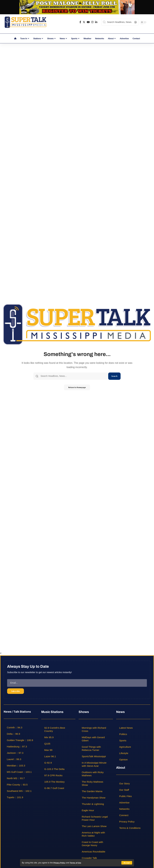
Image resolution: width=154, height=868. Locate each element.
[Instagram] (92, 22)
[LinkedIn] (96, 22)
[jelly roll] (77, 7)
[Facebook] (80, 22)
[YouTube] (88, 22)
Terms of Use (78, 863)
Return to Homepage (77, 388)
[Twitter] (84, 22)
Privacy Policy (60, 863)
